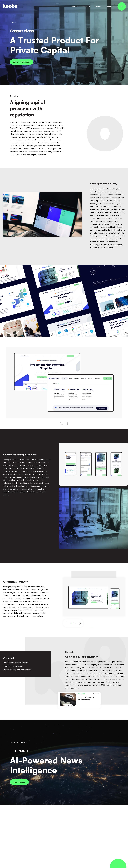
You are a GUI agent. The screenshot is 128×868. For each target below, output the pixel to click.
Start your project (22, 62)
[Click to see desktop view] (62, 424)
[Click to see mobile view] (67, 424)
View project (19, 782)
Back (13, 22)
